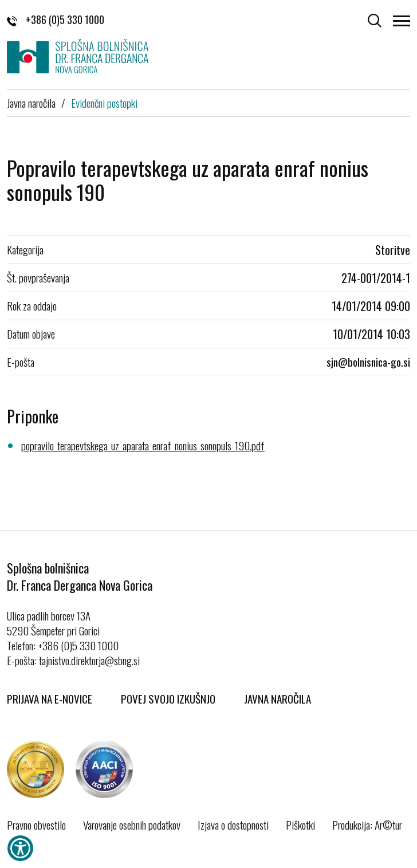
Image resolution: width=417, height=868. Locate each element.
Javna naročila (31, 103)
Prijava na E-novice (50, 698)
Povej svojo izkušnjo (168, 698)
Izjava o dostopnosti (233, 824)
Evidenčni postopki (104, 103)
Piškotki (300, 824)
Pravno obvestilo (36, 824)
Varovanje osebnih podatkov (132, 824)
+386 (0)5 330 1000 (56, 19)
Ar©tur (388, 824)
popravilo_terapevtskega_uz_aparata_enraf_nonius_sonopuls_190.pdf (143, 445)
